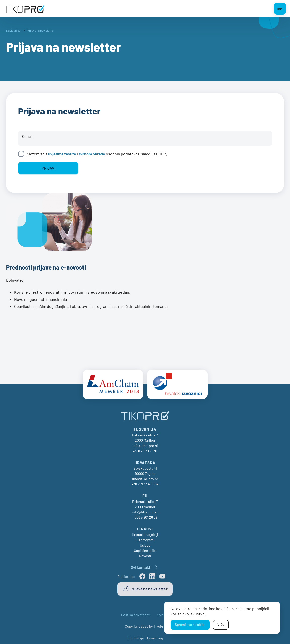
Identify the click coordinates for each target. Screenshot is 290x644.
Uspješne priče (145, 548)
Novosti (145, 553)
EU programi (145, 537)
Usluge (145, 543)
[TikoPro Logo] (24, 9)
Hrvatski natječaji (145, 532)
